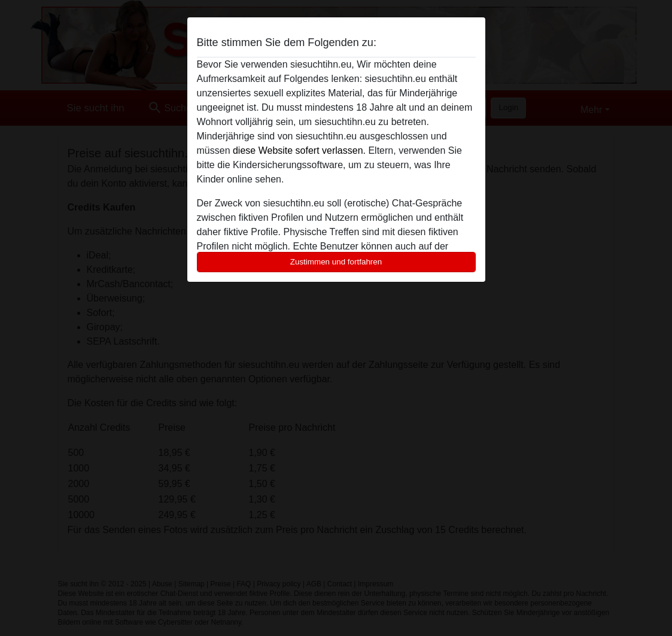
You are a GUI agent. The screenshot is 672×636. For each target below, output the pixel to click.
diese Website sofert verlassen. (299, 150)
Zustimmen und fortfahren (336, 262)
